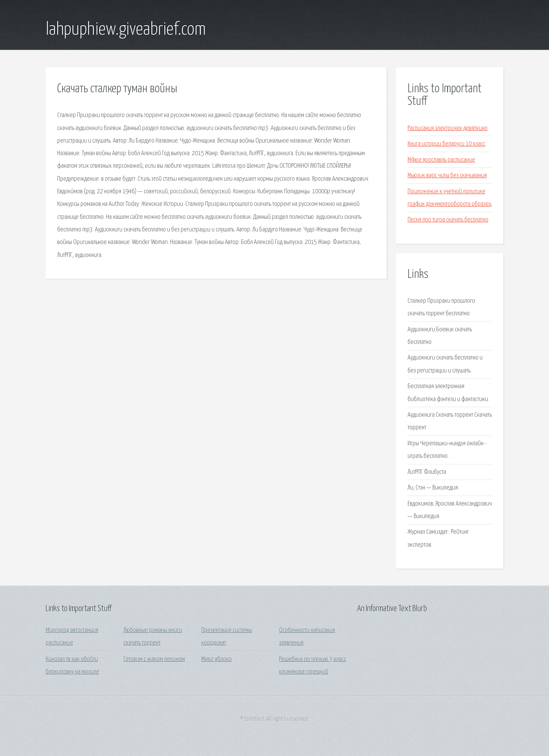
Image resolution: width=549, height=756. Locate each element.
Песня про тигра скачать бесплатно (448, 220)
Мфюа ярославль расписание (441, 160)
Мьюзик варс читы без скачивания (447, 176)
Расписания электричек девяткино (448, 128)
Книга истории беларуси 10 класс (446, 144)
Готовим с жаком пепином (154, 659)
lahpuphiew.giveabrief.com (126, 30)
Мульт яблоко (217, 659)
